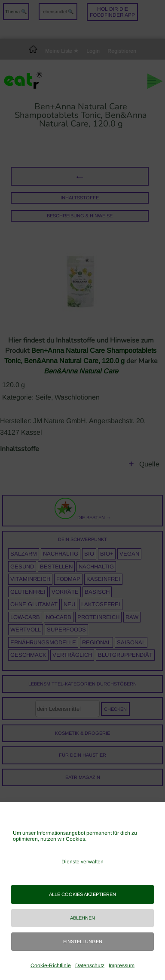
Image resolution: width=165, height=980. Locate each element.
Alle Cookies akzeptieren (82, 894)
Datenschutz (90, 965)
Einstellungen (83, 941)
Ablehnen (82, 918)
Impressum (122, 965)
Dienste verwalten (82, 862)
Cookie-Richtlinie (51, 965)
